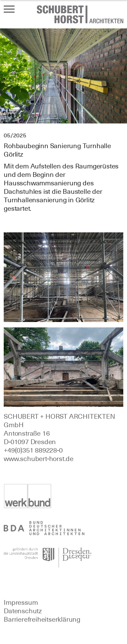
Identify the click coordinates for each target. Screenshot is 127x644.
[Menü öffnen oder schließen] (9, 9)
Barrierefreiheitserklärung (42, 619)
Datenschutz (23, 611)
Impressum (21, 602)
